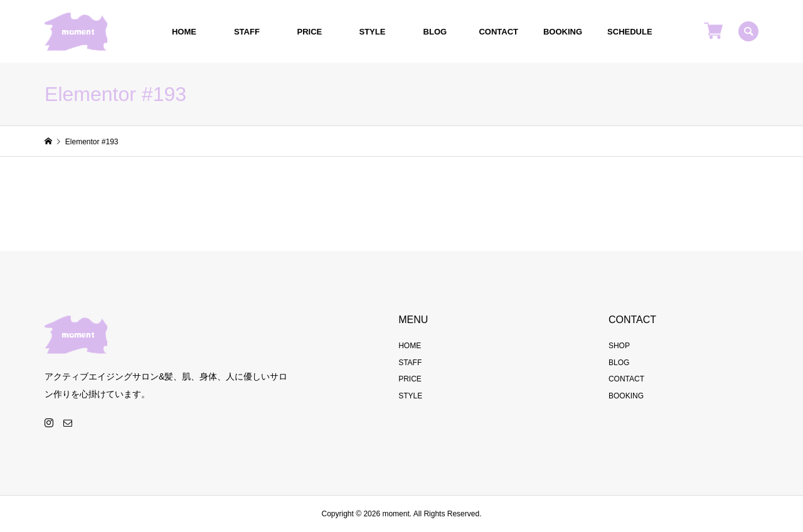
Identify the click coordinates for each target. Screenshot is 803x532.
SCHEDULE (630, 32)
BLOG (435, 32)
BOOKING (563, 32)
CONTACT (498, 32)
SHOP (619, 346)
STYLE (372, 32)
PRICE (310, 32)
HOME (184, 32)
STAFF (247, 32)
